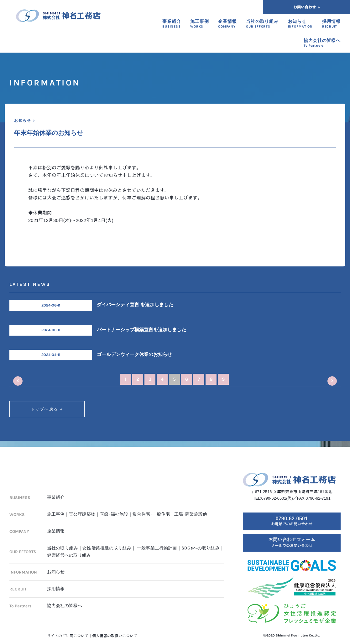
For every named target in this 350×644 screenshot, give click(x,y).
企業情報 (56, 526)
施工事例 (56, 509)
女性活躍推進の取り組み (107, 543)
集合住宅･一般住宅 (151, 509)
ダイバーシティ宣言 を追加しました (135, 305)
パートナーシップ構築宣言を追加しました (141, 330)
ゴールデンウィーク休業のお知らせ (134, 354)
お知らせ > (24, 121)
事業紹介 (56, 492)
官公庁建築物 (82, 509)
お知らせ (56, 567)
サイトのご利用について (68, 636)
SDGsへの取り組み (201, 543)
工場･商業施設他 (191, 509)
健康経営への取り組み (69, 550)
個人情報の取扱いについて (115, 636)
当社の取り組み (63, 543)
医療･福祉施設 (114, 509)
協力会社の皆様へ (65, 601)
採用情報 (56, 584)
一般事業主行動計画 (157, 543)
